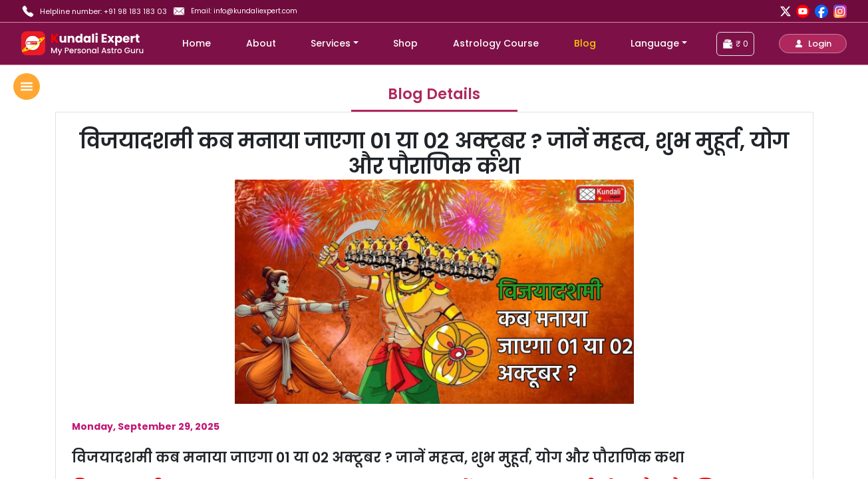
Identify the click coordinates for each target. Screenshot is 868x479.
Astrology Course (496, 43)
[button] (813, 44)
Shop (405, 43)
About (261, 43)
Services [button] (331, 43)
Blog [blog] (585, 43)
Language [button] (655, 43)
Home (197, 43)
